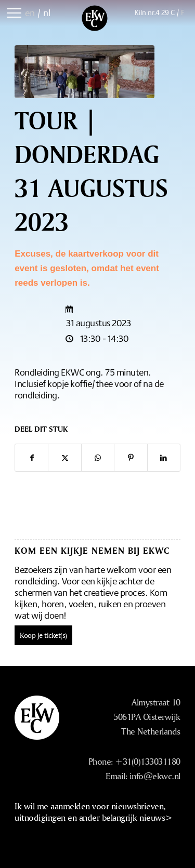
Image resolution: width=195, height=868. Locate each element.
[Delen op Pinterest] (131, 458)
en (30, 12)
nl (47, 12)
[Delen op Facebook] (31, 458)
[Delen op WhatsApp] (98, 458)
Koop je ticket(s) (43, 635)
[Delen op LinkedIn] (164, 458)
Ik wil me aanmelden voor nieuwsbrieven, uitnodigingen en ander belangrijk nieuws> (94, 812)
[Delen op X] (64, 458)
